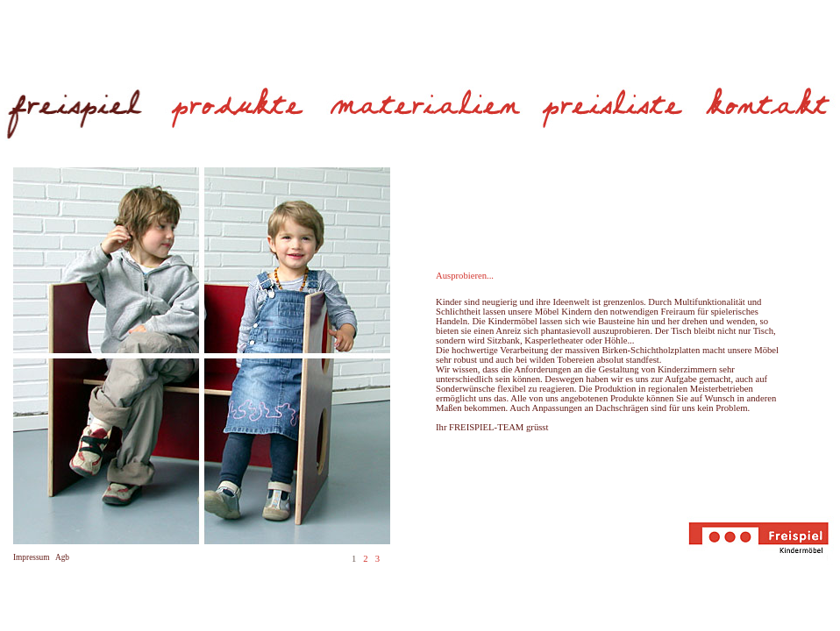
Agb (62, 557)
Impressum (31, 557)
